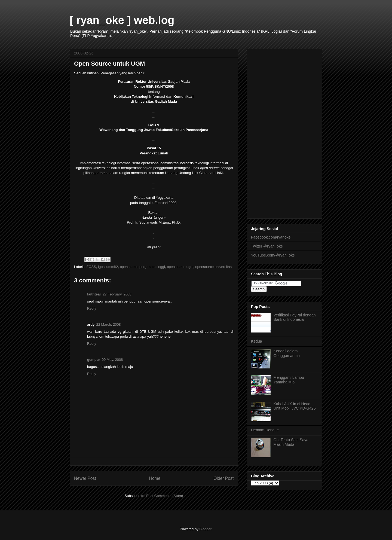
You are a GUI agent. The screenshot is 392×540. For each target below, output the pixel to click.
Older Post (223, 478)
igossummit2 (108, 267)
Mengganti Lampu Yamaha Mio (289, 380)
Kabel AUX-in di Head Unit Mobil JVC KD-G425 (295, 406)
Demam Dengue (265, 430)
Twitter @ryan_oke (267, 246)
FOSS (91, 267)
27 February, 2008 (117, 294)
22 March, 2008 (108, 324)
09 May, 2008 (112, 360)
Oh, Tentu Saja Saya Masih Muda (291, 442)
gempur (94, 360)
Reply (92, 308)
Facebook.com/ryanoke (271, 237)
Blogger (205, 529)
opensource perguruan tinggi (142, 267)
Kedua (256, 341)
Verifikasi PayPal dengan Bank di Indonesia (295, 317)
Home (155, 478)
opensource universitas (213, 267)
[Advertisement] (284, 133)
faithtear (94, 294)
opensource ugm (180, 267)
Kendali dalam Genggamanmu (287, 353)
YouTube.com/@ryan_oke (273, 255)
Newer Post (85, 478)
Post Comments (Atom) (165, 496)
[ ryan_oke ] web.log (122, 20)
